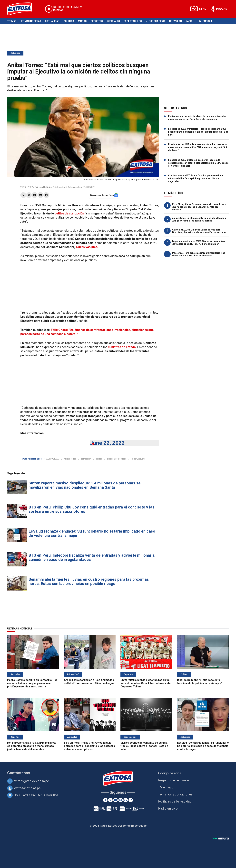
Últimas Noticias (30, 21)
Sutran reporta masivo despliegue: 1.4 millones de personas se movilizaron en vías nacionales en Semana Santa (84, 485)
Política (69, 21)
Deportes (97, 21)
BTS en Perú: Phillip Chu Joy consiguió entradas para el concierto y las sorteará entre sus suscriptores (91, 509)
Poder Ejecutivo (138, 459)
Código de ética (170, 773)
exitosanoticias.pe (27, 788)
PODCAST (222, 9)
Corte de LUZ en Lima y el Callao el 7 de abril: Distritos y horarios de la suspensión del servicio (199, 231)
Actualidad (52, 21)
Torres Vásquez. (86, 247)
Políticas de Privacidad (175, 801)
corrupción (86, 459)
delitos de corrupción (69, 213)
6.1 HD (202, 9)
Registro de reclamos (174, 780)
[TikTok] (131, 800)
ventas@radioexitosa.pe (32, 781)
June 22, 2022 (107, 443)
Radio (189, 21)
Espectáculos (133, 21)
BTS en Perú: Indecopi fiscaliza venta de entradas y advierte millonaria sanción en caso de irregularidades (92, 557)
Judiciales (113, 21)
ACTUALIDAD (53, 459)
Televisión (175, 21)
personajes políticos (117, 459)
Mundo (82, 21)
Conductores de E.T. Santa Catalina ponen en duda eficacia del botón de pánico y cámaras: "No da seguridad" (196, 178)
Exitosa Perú (157, 21)
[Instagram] (121, 800)
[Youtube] (115, 800)
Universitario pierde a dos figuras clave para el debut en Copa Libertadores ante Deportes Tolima (146, 683)
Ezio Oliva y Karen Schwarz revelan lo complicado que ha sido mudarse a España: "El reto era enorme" (199, 207)
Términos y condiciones (175, 794)
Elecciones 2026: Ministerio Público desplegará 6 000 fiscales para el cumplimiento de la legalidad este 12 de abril (198, 132)
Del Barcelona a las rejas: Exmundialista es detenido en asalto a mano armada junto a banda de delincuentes (32, 746)
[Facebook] (105, 800)
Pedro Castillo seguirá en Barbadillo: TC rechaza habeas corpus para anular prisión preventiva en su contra (32, 683)
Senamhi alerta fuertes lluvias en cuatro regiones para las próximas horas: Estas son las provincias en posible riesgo (89, 582)
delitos (99, 459)
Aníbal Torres (70, 459)
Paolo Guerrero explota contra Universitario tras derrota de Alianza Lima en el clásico (199, 254)
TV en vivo (166, 787)
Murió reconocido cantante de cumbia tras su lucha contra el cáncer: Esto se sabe (144, 746)
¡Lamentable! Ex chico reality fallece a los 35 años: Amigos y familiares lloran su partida (199, 219)
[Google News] (126, 800)
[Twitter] (110, 800)
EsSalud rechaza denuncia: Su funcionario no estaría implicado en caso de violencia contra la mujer (92, 533)
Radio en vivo (168, 808)
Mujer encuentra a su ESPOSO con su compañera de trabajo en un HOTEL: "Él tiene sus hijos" (199, 243)
